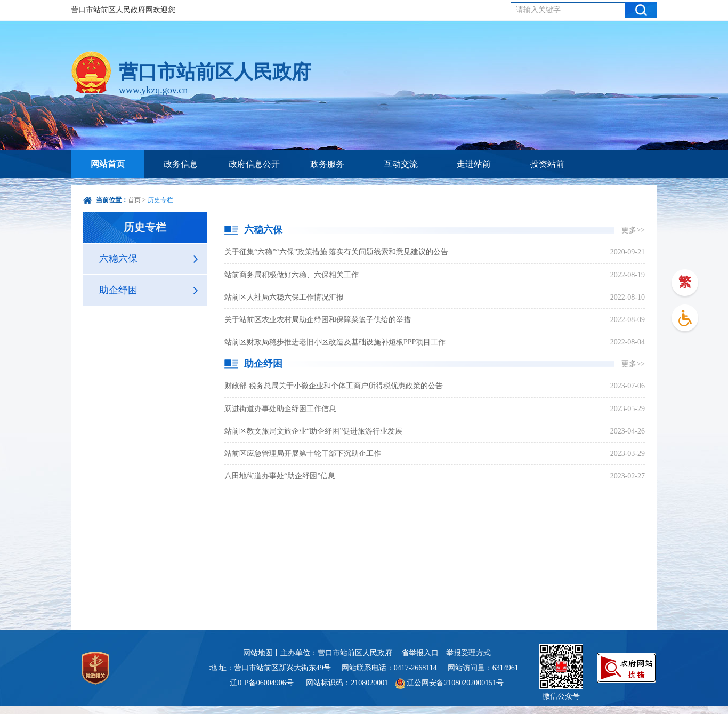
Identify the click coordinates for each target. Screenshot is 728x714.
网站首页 (108, 164)
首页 (134, 200)
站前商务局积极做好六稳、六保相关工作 (292, 275)
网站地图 (258, 653)
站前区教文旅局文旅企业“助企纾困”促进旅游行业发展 (313, 431)
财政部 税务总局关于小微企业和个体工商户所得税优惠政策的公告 (334, 386)
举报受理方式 (468, 653)
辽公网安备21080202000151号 (450, 683)
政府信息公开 (254, 164)
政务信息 (181, 164)
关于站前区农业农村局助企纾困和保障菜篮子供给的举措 (318, 320)
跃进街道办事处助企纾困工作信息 (280, 409)
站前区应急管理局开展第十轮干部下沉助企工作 (303, 454)
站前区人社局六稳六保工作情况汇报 (284, 297)
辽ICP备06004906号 (262, 683)
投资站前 (547, 164)
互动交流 (401, 164)
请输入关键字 (538, 10)
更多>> (633, 230)
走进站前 (474, 164)
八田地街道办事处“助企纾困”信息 (280, 476)
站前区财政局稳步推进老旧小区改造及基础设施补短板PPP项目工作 (335, 342)
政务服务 (327, 164)
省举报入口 (420, 653)
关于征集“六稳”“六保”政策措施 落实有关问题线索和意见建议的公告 (336, 252)
